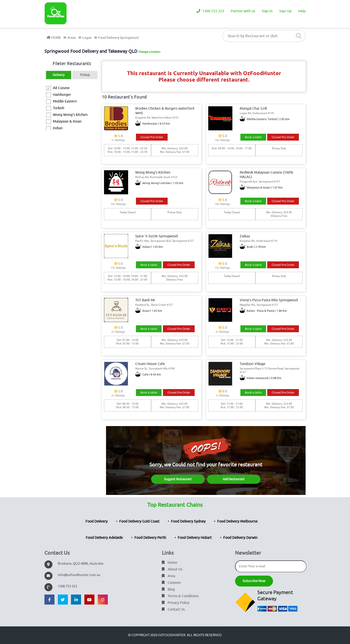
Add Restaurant (234, 479)
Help (302, 11)
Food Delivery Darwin (240, 538)
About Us (172, 569)
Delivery (59, 75)
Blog (168, 589)
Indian (58, 128)
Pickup (85, 75)
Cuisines (171, 583)
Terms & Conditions (180, 596)
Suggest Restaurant (178, 479)
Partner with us (243, 11)
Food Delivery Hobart (195, 538)
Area (169, 576)
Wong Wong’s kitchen (70, 115)
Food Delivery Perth (150, 538)
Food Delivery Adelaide (104, 538)
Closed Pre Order (152, 137)
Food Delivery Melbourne (237, 521)
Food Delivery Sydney (188, 521)
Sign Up (285, 11)
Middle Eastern (65, 101)
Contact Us (173, 609)
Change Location (149, 52)
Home (170, 563)
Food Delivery (97, 521)
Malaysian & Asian (67, 121)
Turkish (59, 108)
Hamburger (62, 95)
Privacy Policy (176, 603)
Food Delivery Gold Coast (139, 521)
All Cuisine (61, 88)
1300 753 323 (210, 11)
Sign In (267, 11)
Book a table (253, 137)
